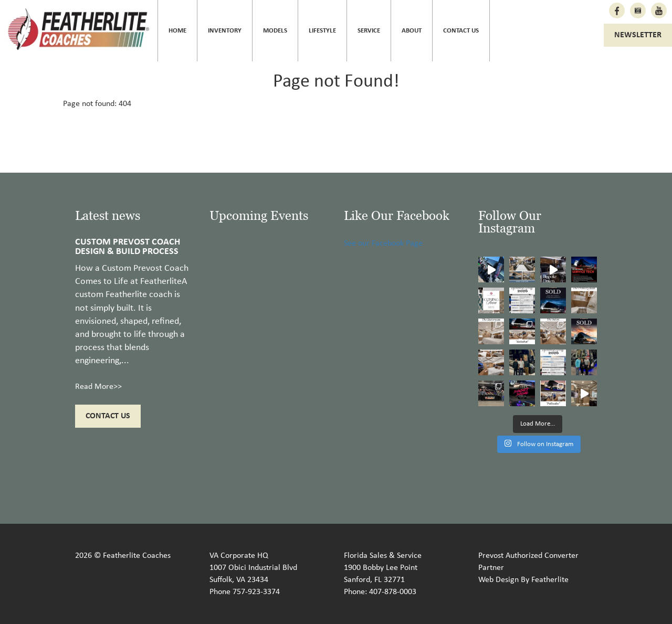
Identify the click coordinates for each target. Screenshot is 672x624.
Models (275, 31)
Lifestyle (322, 31)
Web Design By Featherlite (523, 580)
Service (369, 31)
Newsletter (638, 35)
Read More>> (98, 387)
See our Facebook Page (383, 244)
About (412, 31)
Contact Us (461, 31)
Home (177, 31)
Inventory (225, 31)
